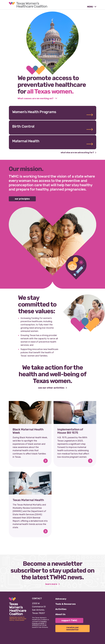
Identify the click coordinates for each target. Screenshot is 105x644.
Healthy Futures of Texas (39, 622)
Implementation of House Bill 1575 (70, 431)
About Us (60, 614)
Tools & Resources (66, 604)
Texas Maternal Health (28, 500)
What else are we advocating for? (77, 153)
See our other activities (51, 388)
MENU (90, 7)
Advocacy (61, 599)
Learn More (51, 584)
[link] (28, 5)
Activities (61, 609)
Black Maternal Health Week (28, 431)
